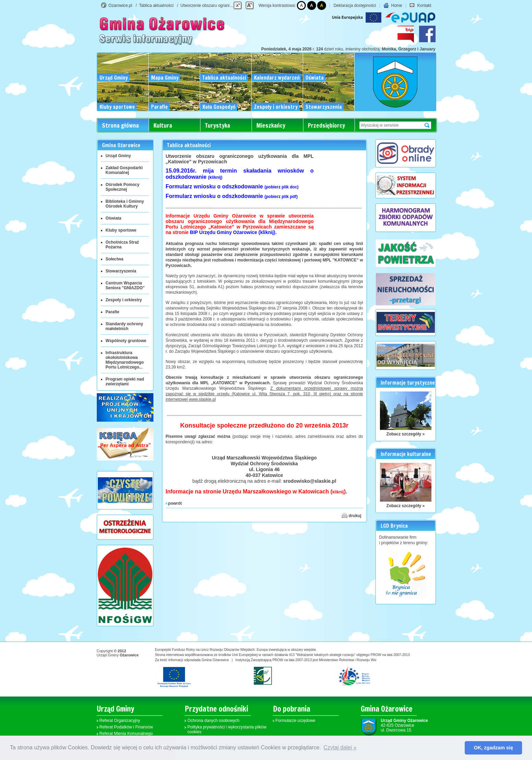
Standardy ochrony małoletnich (124, 326)
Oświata (114, 218)
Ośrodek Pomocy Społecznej (123, 187)
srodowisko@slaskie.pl (310, 481)
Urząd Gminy (118, 156)
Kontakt (420, 5)
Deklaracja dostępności (355, 5)
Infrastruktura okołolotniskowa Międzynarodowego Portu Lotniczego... (125, 360)
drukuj (351, 515)
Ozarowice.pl (120, 5)
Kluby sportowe (121, 230)
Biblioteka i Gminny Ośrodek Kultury (125, 204)
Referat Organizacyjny (120, 721)
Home (393, 5)
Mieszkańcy (271, 125)
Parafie (113, 312)
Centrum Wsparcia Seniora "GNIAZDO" (125, 285)
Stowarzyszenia (121, 271)
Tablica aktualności (156, 5)
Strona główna (120, 125)
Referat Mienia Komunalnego (126, 734)
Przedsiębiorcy (326, 125)
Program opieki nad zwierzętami (125, 382)
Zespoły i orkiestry (124, 300)
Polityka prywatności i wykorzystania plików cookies (227, 729)
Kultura (163, 125)
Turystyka (217, 125)
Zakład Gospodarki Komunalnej (124, 170)
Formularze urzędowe (296, 721)
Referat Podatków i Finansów (126, 727)
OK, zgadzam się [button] (494, 748)
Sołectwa (115, 259)
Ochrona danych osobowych (213, 721)
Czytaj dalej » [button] (340, 747)
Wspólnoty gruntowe (126, 341)
